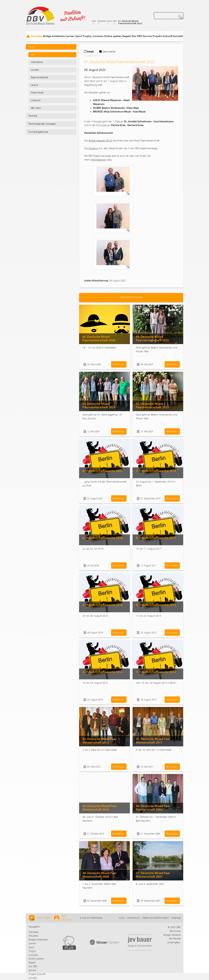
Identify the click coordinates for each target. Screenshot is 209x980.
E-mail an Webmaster (91, 918)
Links (122, 918)
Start (94, 21)
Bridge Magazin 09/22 (100, 141)
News (109, 21)
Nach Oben (39, 918)
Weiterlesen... (119, 364)
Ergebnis (93, 148)
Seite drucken (63, 918)
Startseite (33, 932)
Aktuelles (102, 21)
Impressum (134, 918)
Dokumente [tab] (107, 52)
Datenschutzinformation (156, 918)
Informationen (98, 160)
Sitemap (176, 918)
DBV (115, 21)
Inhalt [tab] (89, 52)
